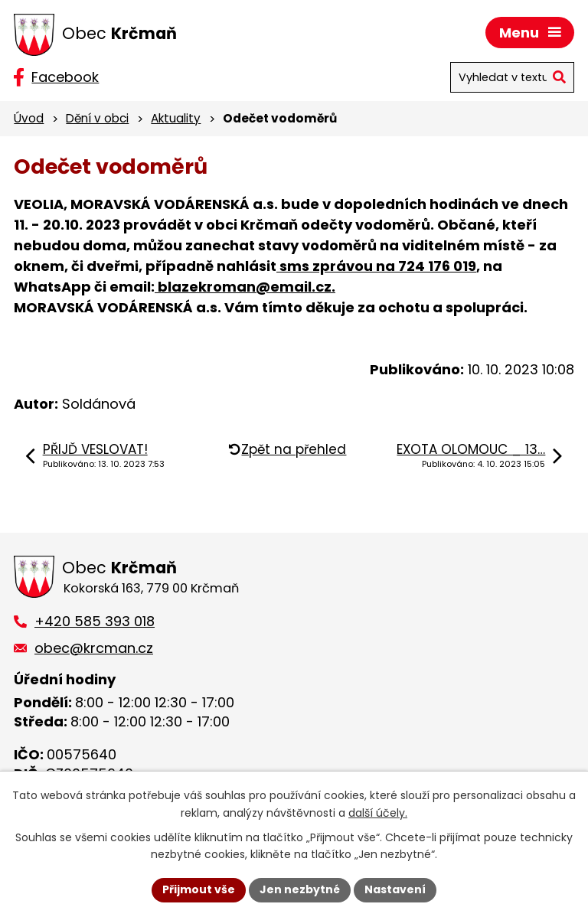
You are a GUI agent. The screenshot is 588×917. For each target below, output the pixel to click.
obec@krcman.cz (94, 648)
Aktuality (176, 118)
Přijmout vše (199, 889)
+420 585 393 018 (95, 621)
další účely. (378, 813)
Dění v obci (97, 118)
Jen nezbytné (300, 889)
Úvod (29, 118)
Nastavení (395, 889)
